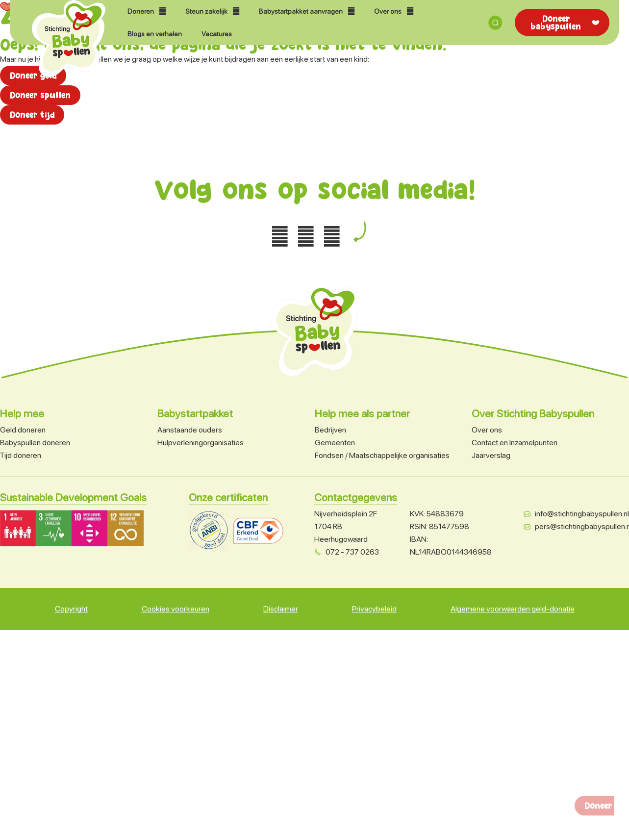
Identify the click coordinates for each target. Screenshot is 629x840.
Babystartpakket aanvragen (307, 11)
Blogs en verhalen (155, 34)
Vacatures (217, 34)
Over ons (394, 11)
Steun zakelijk (212, 11)
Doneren (147, 11)
